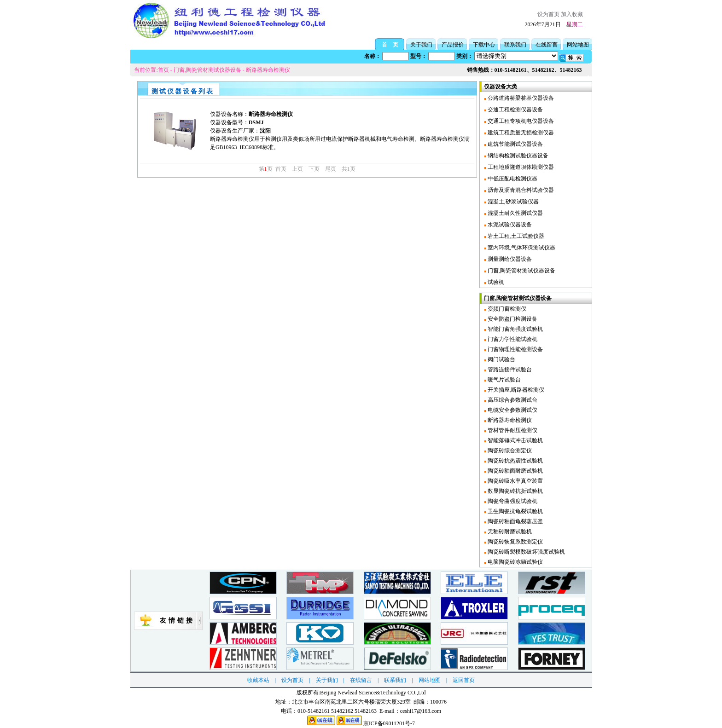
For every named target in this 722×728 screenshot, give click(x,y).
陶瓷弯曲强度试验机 (512, 501)
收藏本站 (258, 680)
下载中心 (484, 45)
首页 (163, 70)
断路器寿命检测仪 (268, 70)
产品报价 (453, 45)
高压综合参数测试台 (512, 400)
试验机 (495, 282)
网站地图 (578, 45)
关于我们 (421, 45)
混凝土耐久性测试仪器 (515, 213)
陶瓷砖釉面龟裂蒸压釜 (515, 521)
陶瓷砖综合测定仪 (509, 451)
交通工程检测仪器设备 (515, 110)
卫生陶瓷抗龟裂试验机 (515, 511)
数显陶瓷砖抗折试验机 (515, 491)
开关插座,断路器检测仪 (515, 390)
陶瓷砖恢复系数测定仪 (515, 542)
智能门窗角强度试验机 (515, 329)
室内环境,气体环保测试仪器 (521, 248)
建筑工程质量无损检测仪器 (520, 133)
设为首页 (548, 14)
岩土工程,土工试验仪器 (515, 236)
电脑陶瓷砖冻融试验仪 (515, 562)
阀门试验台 (501, 359)
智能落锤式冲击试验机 (515, 440)
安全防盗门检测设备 (512, 319)
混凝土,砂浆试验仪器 (512, 202)
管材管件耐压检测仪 (512, 430)
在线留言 (547, 45)
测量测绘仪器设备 (509, 259)
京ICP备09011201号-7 (389, 723)
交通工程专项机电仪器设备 (520, 121)
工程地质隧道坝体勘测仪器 (520, 167)
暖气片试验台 (504, 380)
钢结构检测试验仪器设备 (517, 156)
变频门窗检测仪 (506, 309)
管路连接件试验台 (509, 370)
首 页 (390, 45)
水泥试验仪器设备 (509, 225)
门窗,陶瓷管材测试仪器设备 (207, 70)
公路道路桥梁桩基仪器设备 (520, 98)
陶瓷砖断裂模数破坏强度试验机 (526, 552)
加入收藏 (572, 14)
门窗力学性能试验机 (512, 339)
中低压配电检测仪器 (512, 179)
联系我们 (515, 45)
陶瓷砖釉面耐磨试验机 (515, 471)
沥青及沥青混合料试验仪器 (520, 190)
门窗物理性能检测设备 (515, 349)
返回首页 (464, 680)
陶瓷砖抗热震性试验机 (515, 461)
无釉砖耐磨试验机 (509, 532)
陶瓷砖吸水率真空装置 (515, 481)
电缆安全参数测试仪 (512, 410)
